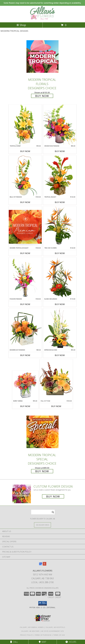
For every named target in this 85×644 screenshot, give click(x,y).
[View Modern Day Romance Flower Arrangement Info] (25, 329)
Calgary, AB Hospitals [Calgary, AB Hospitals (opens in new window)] (55, 627)
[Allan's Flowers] (42, 19)
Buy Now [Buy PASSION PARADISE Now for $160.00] (25, 304)
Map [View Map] (42, 642)
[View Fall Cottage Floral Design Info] (56, 380)
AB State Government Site (53, 631)
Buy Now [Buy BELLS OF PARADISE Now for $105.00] (25, 202)
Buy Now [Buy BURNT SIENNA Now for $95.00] (25, 406)
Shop (21, 25)
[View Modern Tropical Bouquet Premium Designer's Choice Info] (25, 227)
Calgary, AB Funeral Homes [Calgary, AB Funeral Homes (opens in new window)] (32, 627)
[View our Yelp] (44, 565)
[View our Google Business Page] (41, 565)
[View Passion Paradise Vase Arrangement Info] (25, 278)
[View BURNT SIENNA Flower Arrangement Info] (25, 385)
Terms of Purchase (43, 635)
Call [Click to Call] (14, 642)
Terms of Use (59, 635)
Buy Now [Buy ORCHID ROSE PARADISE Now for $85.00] (60, 151)
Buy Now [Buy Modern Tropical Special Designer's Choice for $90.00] (42, 471)
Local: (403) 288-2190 (42, 582)
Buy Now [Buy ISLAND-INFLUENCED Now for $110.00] (60, 304)
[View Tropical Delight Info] (60, 176)
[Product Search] (43, 512)
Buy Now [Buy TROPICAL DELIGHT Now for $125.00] (60, 202)
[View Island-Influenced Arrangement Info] (60, 278)
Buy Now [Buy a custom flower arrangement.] (53, 496)
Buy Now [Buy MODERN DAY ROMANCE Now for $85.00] (25, 355)
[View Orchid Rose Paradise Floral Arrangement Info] (60, 125)
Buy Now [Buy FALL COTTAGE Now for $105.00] (56, 406)
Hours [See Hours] (71, 642)
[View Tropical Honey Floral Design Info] (25, 125)
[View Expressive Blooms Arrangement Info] (60, 329)
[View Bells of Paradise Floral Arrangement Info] (25, 176)
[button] (43, 603)
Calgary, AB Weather (30, 631)
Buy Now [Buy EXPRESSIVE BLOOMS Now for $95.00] (60, 355)
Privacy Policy (27, 635)
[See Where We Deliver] (42, 525)
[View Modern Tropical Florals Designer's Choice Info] (42, 56)
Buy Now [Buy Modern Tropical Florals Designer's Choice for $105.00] (42, 96)
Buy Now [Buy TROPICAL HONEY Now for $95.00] (25, 151)
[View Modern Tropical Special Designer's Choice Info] (42, 432)
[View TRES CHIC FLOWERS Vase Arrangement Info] (60, 227)
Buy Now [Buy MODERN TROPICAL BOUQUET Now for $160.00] (25, 253)
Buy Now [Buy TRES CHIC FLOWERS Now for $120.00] (60, 253)
